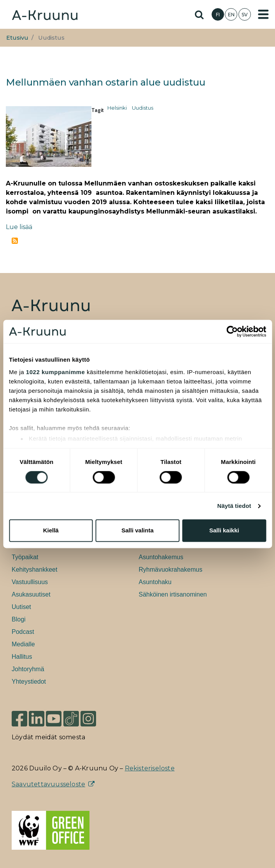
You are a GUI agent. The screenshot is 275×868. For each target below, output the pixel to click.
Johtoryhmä (28, 669)
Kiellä (51, 531)
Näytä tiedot (234, 506)
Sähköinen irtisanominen (173, 594)
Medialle (23, 644)
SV (245, 15)
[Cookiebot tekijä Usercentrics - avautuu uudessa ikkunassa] (232, 331)
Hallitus (22, 657)
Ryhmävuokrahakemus (171, 570)
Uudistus (143, 108)
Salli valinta (137, 531)
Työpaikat (25, 557)
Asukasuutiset (31, 594)
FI (218, 15)
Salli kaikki (224, 531)
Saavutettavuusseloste (48, 784)
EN (231, 15)
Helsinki (117, 108)
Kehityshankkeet (34, 570)
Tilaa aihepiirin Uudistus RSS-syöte (15, 241)
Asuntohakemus (161, 557)
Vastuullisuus (30, 582)
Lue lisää (19, 227)
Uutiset (21, 607)
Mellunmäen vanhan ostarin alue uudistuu (106, 82)
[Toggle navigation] (263, 14)
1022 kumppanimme (55, 372)
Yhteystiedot (29, 682)
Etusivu (17, 38)
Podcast (23, 632)
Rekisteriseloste (150, 768)
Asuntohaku (155, 582)
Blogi (19, 619)
